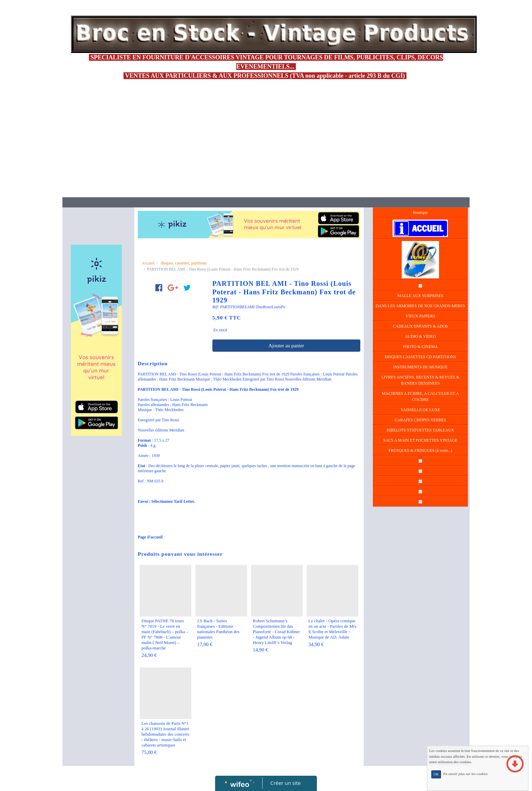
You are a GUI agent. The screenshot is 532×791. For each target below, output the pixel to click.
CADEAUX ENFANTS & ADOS (420, 326)
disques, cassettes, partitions (184, 263)
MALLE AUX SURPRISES (420, 296)
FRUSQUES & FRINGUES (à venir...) (420, 450)
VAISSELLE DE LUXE (420, 410)
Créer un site (286, 783)
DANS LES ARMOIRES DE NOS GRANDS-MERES (420, 306)
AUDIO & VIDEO (420, 336)
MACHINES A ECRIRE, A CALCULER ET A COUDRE (421, 397)
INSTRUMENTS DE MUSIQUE (421, 367)
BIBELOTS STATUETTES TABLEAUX (420, 430)
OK (436, 774)
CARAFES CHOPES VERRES (420, 420)
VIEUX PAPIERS (420, 316)
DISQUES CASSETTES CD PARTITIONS (421, 357)
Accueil (148, 263)
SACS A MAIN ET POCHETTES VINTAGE (421, 440)
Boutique (420, 213)
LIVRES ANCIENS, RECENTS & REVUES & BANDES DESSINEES (420, 380)
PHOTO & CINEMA (420, 347)
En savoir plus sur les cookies (465, 774)
